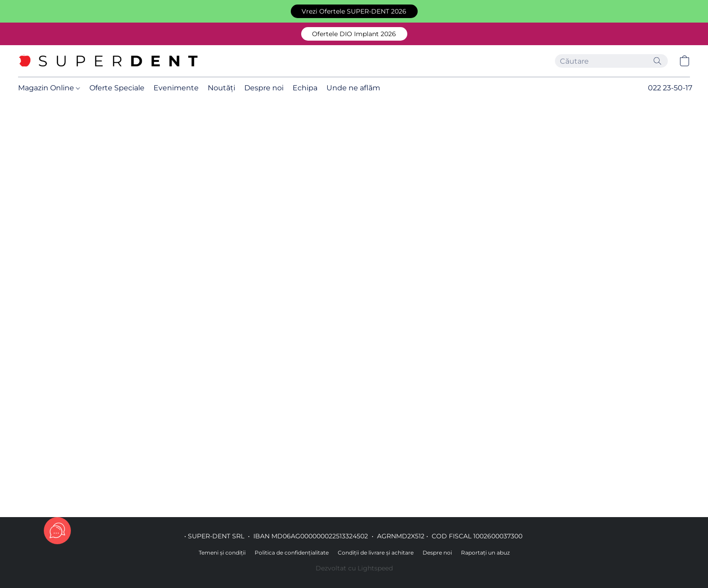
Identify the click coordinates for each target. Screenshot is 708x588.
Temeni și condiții (222, 553)
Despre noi (264, 88)
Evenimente (176, 88)
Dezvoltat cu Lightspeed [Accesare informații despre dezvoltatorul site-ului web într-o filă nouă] (354, 568)
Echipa (305, 88)
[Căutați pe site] (657, 61)
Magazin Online (49, 88)
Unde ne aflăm (353, 88)
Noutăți (221, 88)
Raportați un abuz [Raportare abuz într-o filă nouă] (485, 553)
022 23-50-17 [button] (670, 88)
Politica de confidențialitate (292, 553)
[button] (354, 11)
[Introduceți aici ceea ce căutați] (611, 61)
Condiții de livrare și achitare (376, 553)
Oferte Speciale (117, 88)
